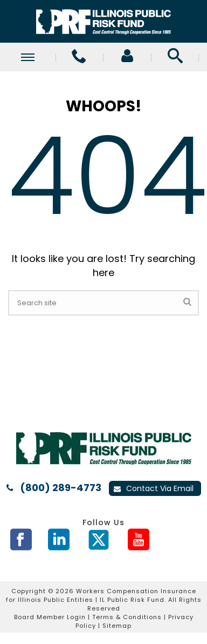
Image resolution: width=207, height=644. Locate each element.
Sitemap (117, 626)
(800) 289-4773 (61, 488)
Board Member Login (50, 617)
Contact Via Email (154, 488)
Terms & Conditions (127, 617)
